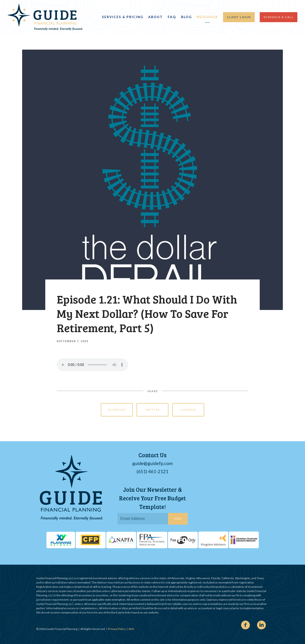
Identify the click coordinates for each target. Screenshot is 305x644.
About (155, 17)
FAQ (172, 17)
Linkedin (188, 410)
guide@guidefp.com (152, 463)
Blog (186, 17)
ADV (131, 629)
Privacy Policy (117, 629)
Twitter (152, 410)
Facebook (117, 410)
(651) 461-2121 (152, 471)
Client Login (239, 17)
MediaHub (207, 17)
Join (178, 519)
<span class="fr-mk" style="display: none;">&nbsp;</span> (247, 490)
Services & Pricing (123, 17)
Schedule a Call (279, 17)
